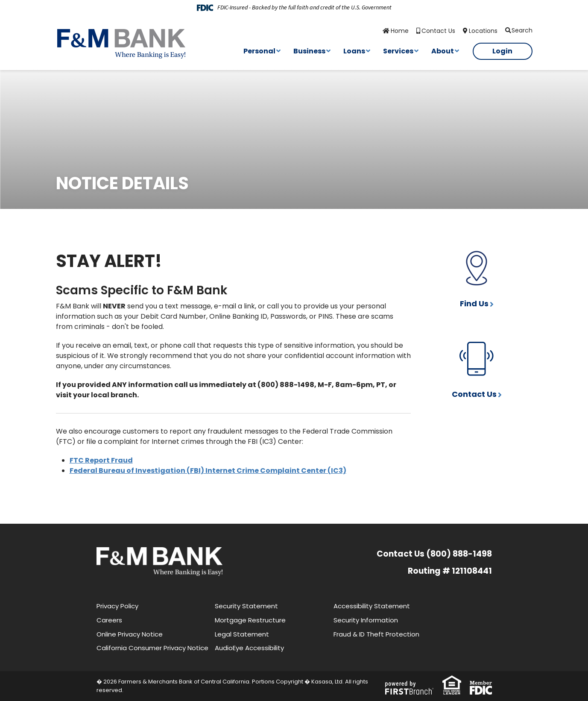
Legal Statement (242, 634)
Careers (109, 620)
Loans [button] (354, 51)
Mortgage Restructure (250, 620)
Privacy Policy (117, 606)
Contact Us (438, 31)
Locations (483, 31)
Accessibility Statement (372, 606)
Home (400, 31)
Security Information (366, 620)
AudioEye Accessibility (249, 648)
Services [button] (398, 51)
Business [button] (309, 51)
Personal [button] (259, 51)
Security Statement (246, 606)
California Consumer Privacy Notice (152, 648)
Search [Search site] (522, 30)
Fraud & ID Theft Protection (376, 634)
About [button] (443, 51)
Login (502, 51)
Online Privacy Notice (130, 634)
